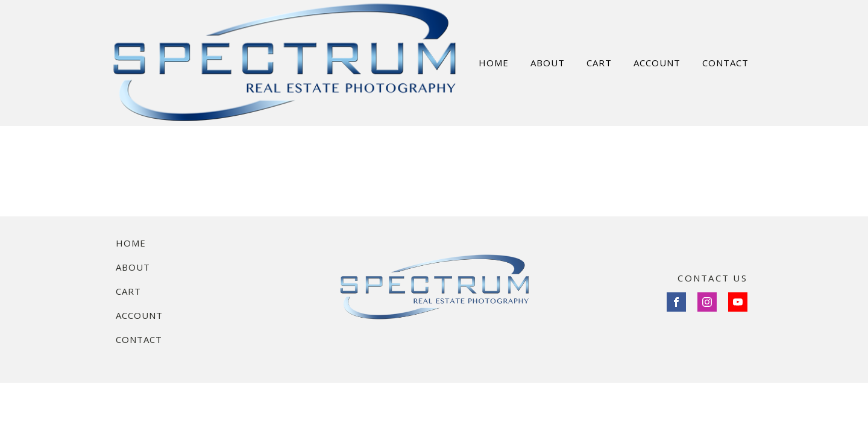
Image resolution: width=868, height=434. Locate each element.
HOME (494, 63)
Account (139, 315)
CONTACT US (712, 278)
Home (131, 243)
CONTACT (725, 63)
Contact (139, 339)
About (133, 267)
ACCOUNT (657, 63)
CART (599, 63)
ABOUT (548, 63)
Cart (128, 291)
